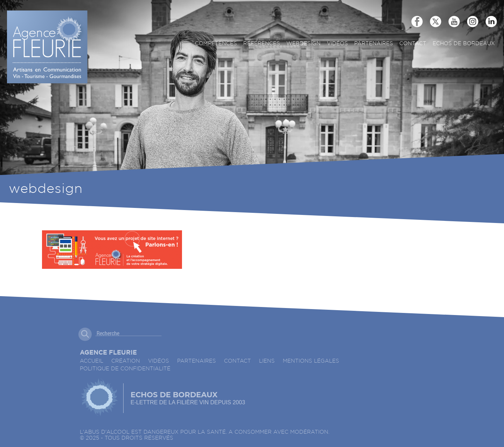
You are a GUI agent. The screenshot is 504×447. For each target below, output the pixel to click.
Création (126, 361)
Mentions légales (311, 361)
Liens (267, 361)
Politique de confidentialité (125, 369)
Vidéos (337, 44)
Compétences (216, 44)
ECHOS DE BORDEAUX (464, 44)
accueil (92, 361)
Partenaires (374, 44)
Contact (413, 44)
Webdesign (303, 44)
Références (262, 44)
